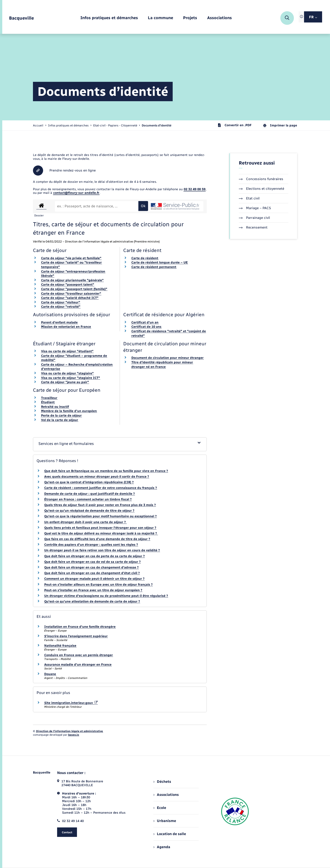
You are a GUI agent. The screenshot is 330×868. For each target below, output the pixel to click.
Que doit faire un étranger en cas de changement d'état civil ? (92, 573)
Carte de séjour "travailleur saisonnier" (71, 294)
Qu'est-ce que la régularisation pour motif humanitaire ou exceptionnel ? (100, 516)
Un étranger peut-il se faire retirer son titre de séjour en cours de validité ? (102, 550)
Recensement (253, 227)
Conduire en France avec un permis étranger (79, 655)
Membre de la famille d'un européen (69, 411)
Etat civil (249, 198)
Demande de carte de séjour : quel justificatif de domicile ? (89, 494)
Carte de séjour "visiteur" (61, 302)
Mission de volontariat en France (66, 327)
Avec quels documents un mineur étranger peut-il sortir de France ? (97, 477)
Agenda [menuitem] (162, 847)
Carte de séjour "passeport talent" (68, 285)
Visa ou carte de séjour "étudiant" (67, 351)
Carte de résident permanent (154, 267)
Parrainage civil (254, 218)
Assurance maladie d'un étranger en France (78, 665)
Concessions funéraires (261, 179)
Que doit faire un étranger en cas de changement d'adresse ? (91, 567)
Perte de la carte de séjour (61, 416)
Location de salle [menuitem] (170, 834)
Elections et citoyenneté (261, 189)
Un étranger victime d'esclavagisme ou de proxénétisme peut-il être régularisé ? (106, 596)
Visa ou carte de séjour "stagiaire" (67, 373)
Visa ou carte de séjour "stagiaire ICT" (71, 378)
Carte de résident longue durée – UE (160, 262)
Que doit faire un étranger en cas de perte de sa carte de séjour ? (94, 556)
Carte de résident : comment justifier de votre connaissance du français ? (101, 488)
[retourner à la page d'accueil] (21, 18)
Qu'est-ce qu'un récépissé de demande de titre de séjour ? (89, 511)
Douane (50, 674)
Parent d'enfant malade (59, 322)
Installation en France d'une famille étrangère (80, 627)
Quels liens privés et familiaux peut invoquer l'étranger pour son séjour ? (100, 528)
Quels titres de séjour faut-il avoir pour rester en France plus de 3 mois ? (100, 505)
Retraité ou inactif (55, 407)
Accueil (38, 125)
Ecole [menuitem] (160, 808)
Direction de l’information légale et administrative (70, 731)
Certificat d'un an (145, 322)
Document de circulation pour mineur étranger (167, 358)
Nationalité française (60, 646)
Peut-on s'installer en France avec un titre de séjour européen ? (93, 590)
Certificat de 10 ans (146, 327)
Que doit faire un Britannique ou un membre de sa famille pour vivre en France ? (106, 471)
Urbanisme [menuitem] (165, 821)
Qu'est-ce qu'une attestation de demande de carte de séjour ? (92, 601)
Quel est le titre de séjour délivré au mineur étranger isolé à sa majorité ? (101, 533)
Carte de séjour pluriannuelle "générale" (72, 280)
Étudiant (48, 402)
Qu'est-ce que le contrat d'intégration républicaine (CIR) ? (89, 482)
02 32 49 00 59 (195, 189)
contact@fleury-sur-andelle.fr (76, 193)
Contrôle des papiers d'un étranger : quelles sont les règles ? (91, 545)
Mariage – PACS (255, 208)
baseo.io (74, 735)
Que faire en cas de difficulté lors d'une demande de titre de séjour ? (97, 539)
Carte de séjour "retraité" (61, 307)
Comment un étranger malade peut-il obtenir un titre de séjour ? (94, 579)
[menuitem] (109, 18)
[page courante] (157, 125)
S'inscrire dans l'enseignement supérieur (76, 636)
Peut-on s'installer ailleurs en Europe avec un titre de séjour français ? (98, 585)
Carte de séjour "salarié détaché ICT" (70, 298)
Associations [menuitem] (166, 795)
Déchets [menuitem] (162, 782)
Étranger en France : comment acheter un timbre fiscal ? (88, 499)
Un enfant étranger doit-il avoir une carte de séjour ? (85, 522)
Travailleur (49, 398)
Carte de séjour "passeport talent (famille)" (74, 289)
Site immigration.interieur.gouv (71, 703)
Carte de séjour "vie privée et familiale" (71, 258)
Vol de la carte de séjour (60, 420)
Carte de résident (145, 258)
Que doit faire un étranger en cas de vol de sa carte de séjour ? (92, 562)
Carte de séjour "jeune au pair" (65, 382)
